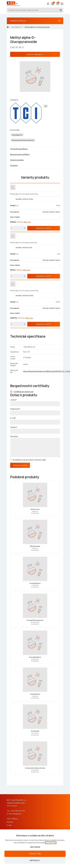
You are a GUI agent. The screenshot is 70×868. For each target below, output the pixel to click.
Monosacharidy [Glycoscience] (23, 140)
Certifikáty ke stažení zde (23, 392)
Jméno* (13, 400)
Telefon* (14, 427)
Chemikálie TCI (17, 27)
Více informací (51, 843)
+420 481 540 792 (18, 811)
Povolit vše (35, 854)
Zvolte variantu (35, 54)
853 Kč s (24, 222)
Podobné (14, 165)
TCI (46, 106)
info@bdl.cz (17, 814)
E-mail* (13, 418)
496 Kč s (23, 270)
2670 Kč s (25, 318)
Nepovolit (35, 860)
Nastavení (35, 847)
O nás (9, 825)
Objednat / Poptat (44, 228)
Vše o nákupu (12, 819)
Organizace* (15, 409)
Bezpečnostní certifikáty (20, 154)
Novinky (10, 822)
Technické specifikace (19, 149)
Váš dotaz (14, 436)
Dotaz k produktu (17, 160)
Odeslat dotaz (20, 465)
